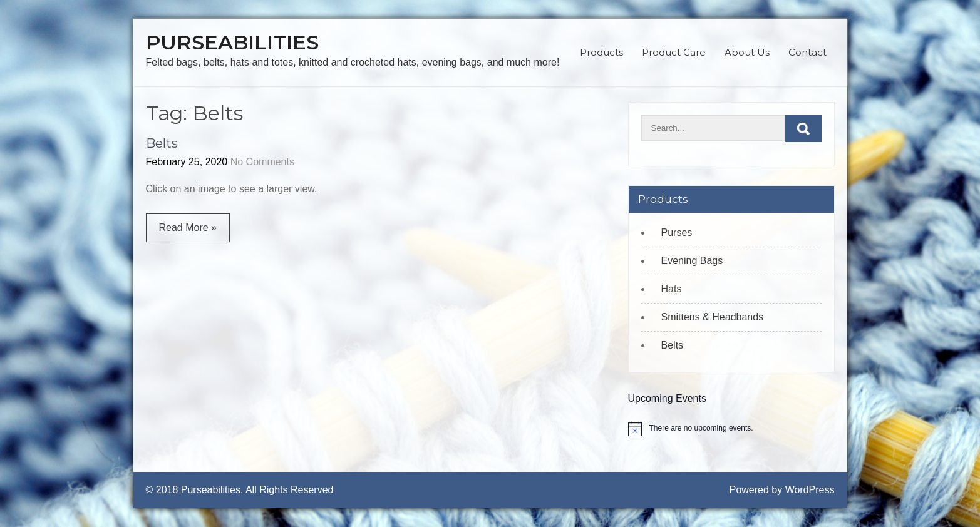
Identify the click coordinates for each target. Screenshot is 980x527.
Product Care (674, 52)
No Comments (262, 162)
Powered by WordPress (782, 490)
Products (601, 52)
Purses (677, 233)
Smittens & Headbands (713, 317)
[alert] (731, 429)
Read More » (188, 228)
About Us (747, 52)
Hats (672, 289)
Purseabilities (232, 42)
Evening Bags (692, 261)
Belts (162, 143)
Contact (807, 52)
